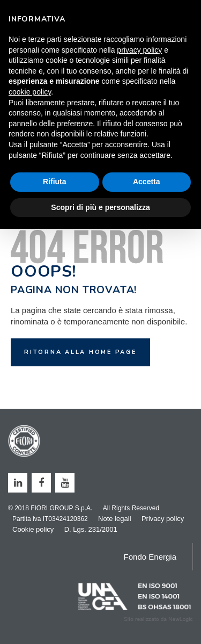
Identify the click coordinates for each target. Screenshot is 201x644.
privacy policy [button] (139, 50)
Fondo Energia (150, 557)
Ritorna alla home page (80, 352)
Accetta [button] (147, 182)
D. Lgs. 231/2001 (91, 529)
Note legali (114, 519)
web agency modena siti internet (158, 619)
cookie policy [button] (30, 92)
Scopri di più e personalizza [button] (100, 207)
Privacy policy (163, 519)
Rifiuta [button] (55, 182)
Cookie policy (33, 529)
